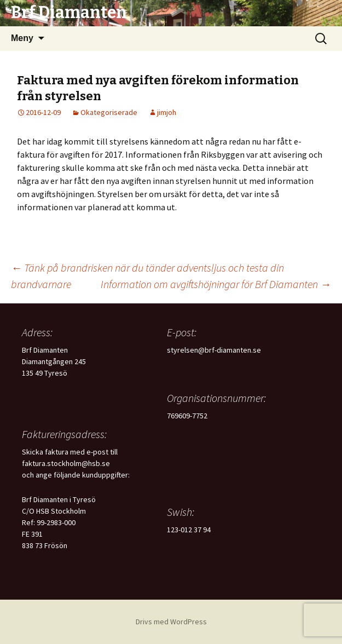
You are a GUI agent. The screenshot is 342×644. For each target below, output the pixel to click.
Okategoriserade (109, 112)
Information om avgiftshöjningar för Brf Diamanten (216, 284)
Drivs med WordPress (171, 622)
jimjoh (167, 112)
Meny (22, 38)
